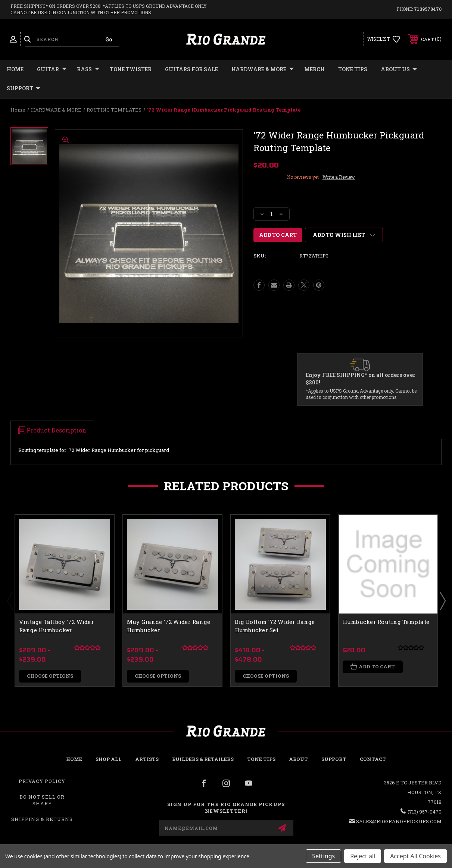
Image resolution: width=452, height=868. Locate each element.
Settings (323, 856)
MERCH (314, 69)
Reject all (363, 856)
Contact (373, 759)
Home (15, 69)
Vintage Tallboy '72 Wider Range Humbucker (56, 626)
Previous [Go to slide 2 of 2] (10, 600)
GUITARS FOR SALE (191, 69)
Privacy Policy (42, 781)
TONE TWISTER (131, 69)
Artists (147, 759)
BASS (88, 69)
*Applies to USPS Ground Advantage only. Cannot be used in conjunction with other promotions (361, 394)
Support (24, 88)
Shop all (109, 759)
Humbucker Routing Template (386, 622)
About (298, 759)
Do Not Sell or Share (42, 800)
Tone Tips (353, 69)
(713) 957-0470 (425, 812)
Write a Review (339, 177)
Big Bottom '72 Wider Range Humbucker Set (275, 626)
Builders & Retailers (203, 759)
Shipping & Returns (42, 819)
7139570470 (428, 9)
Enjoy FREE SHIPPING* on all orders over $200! (361, 379)
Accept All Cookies (415, 856)
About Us (399, 69)
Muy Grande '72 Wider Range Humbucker (169, 626)
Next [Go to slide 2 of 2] (442, 600)
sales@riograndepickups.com (399, 821)
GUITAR (52, 69)
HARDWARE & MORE (263, 69)
